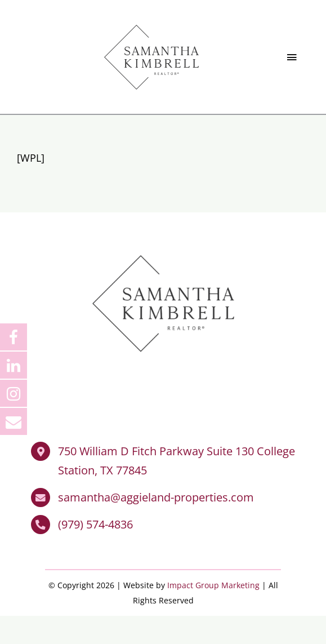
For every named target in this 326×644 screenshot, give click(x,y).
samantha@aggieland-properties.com (156, 498)
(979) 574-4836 (95, 525)
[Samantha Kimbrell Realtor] (151, 22)
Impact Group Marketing (213, 586)
